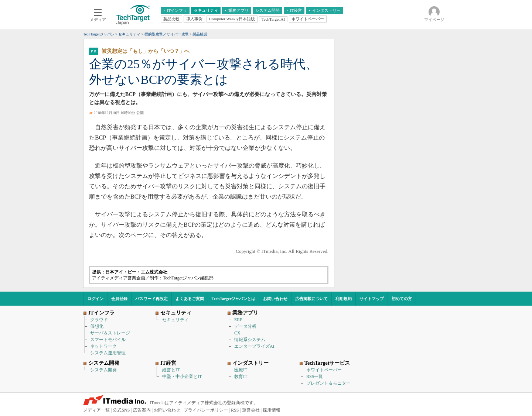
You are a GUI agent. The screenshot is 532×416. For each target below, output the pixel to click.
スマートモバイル (108, 340)
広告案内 (142, 410)
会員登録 (119, 299)
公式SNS (121, 410)
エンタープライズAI (254, 346)
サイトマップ (372, 299)
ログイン (95, 299)
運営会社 (251, 410)
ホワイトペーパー (324, 370)
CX (237, 333)
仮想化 (97, 326)
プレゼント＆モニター (328, 383)
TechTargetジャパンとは (234, 299)
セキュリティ (175, 320)
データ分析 (245, 326)
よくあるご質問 (190, 299)
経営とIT (171, 370)
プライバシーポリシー (206, 410)
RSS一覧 (315, 377)
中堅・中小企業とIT (182, 377)
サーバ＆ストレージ (110, 333)
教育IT (241, 377)
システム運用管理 (108, 353)
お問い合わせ (275, 299)
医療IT (241, 370)
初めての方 (402, 299)
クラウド (99, 320)
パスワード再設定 (151, 299)
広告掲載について (311, 299)
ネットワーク (103, 346)
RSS (235, 410)
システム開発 (103, 370)
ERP (238, 320)
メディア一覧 (96, 410)
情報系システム (250, 340)
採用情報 (272, 410)
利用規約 (344, 299)
